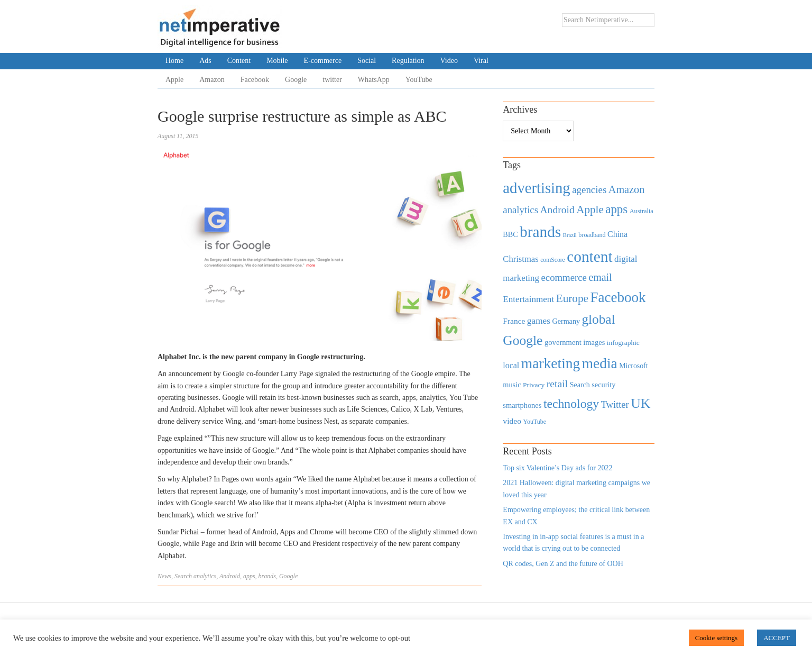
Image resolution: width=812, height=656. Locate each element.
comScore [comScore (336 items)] (553, 260)
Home (174, 61)
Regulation (408, 61)
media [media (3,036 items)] (600, 363)
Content (239, 61)
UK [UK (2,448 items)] (640, 403)
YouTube (419, 80)
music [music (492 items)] (512, 385)
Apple (174, 80)
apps (249, 576)
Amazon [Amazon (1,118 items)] (627, 189)
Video (449, 61)
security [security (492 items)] (603, 385)
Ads (205, 61)
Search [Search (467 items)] (580, 385)
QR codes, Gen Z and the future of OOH (563, 564)
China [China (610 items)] (617, 234)
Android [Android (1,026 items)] (557, 210)
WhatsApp (374, 80)
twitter (332, 80)
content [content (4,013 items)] (589, 257)
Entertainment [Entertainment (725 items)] (528, 299)
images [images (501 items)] (594, 342)
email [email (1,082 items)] (600, 277)
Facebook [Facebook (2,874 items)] (618, 297)
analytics (205, 576)
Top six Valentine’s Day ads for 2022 (557, 468)
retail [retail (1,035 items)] (557, 384)
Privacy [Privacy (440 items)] (534, 385)
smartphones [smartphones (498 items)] (522, 405)
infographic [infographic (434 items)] (623, 343)
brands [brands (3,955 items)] (540, 232)
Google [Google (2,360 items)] (523, 340)
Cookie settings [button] (717, 638)
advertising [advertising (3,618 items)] (536, 188)
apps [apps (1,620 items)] (616, 209)
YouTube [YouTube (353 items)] (535, 422)
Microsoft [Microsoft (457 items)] (633, 366)
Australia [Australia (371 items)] (642, 211)
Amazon (212, 80)
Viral (481, 61)
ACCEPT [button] (777, 638)
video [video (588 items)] (512, 421)
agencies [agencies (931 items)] (589, 190)
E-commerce (323, 61)
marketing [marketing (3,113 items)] (551, 363)
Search (183, 576)
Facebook (255, 80)
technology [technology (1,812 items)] (571, 404)
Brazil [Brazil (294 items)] (570, 235)
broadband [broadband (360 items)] (592, 235)
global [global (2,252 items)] (599, 319)
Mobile (277, 61)
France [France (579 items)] (514, 321)
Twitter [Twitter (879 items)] (615, 405)
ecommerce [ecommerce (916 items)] (564, 277)
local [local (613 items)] (511, 365)
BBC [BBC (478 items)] (510, 234)
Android (230, 576)
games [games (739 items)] (539, 321)
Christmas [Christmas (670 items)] (520, 259)
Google (296, 80)
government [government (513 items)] (563, 342)
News (164, 576)
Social (367, 61)
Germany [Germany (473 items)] (566, 321)
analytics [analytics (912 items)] (520, 210)
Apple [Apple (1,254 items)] (590, 209)
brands (267, 576)
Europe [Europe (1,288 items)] (572, 298)
